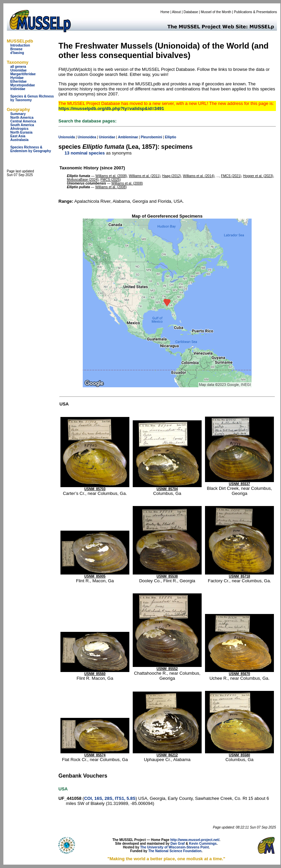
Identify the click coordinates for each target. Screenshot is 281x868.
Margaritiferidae (23, 74)
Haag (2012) (172, 176)
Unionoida (67, 137)
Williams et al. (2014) (198, 176)
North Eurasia (21, 132)
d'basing (17, 53)
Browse (16, 49)
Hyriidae (17, 78)
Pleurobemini (151, 137)
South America (22, 125)
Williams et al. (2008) (111, 176)
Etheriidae (18, 81)
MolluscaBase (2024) (83, 180)
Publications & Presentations (256, 12)
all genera (18, 67)
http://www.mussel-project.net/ (195, 840)
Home (165, 12)
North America (22, 118)
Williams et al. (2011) (144, 176)
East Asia (18, 136)
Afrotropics (19, 129)
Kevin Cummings (203, 844)
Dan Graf (178, 844)
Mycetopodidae (22, 85)
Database (191, 12)
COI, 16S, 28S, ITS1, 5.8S (110, 798)
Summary (18, 114)
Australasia (19, 140)
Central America (23, 121)
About (176, 12)
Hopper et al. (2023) (258, 176)
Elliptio (170, 137)
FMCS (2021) (231, 176)
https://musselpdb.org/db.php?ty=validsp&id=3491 (111, 108)
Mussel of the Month (216, 12)
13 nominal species (85, 153)
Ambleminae (128, 137)
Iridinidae (18, 89)
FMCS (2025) (111, 180)
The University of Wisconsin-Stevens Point (174, 847)
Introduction (20, 45)
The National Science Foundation (175, 851)
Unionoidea (87, 137)
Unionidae (18, 70)
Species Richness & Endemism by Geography (31, 149)
